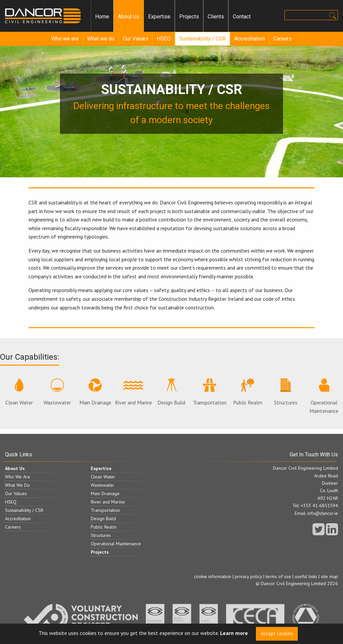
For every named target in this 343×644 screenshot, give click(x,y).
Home (102, 17)
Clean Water (19, 392)
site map (329, 576)
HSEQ (164, 39)
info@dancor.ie (323, 513)
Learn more (234, 633)
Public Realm (248, 392)
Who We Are (18, 477)
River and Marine (133, 392)
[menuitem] (102, 17)
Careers (283, 39)
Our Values (136, 39)
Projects (189, 17)
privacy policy (248, 576)
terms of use (278, 576)
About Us (129, 17)
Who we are (65, 39)
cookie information (213, 576)
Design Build (171, 392)
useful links (306, 576)
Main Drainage (95, 392)
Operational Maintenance (324, 396)
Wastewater (57, 392)
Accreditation (250, 39)
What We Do (17, 485)
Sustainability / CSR (202, 39)
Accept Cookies (277, 633)
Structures (286, 392)
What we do (101, 39)
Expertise (159, 17)
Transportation (210, 392)
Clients (216, 17)
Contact (242, 17)
